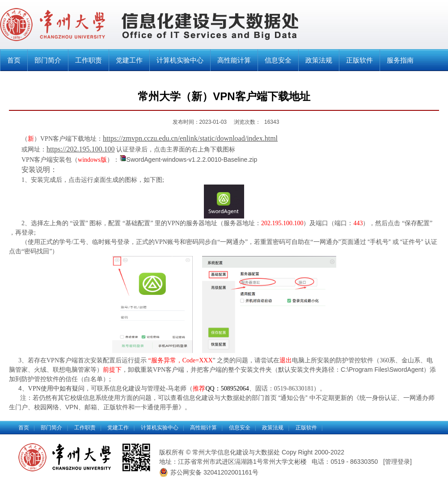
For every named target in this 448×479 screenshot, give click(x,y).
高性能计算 (234, 60)
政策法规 (319, 60)
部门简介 (48, 60)
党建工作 (129, 60)
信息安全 (278, 60)
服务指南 (400, 60)
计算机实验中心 (180, 60)
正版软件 (359, 60)
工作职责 (89, 60)
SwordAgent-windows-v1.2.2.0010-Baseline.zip (192, 160)
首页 (14, 60)
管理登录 (397, 462)
